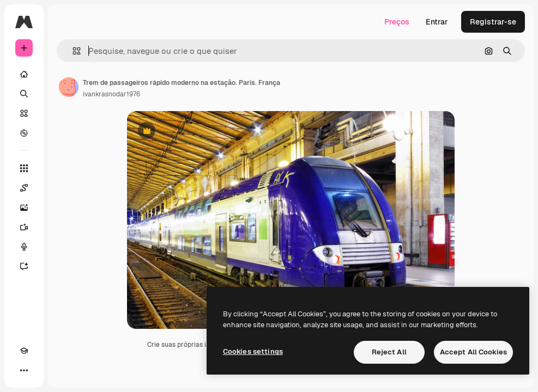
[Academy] (24, 351)
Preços (397, 22)
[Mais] (24, 370)
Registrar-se (493, 22)
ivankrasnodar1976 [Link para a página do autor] (111, 94)
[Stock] (24, 113)
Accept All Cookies (473, 352)
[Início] (24, 74)
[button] (72, 51)
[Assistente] (24, 266)
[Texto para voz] (24, 247)
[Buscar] (24, 94)
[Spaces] (24, 188)
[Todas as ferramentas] (24, 168)
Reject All (389, 352)
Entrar (437, 22)
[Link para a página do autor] (69, 87)
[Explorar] (24, 133)
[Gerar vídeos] (24, 227)
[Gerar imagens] (24, 207)
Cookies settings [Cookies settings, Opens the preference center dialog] (253, 351)
